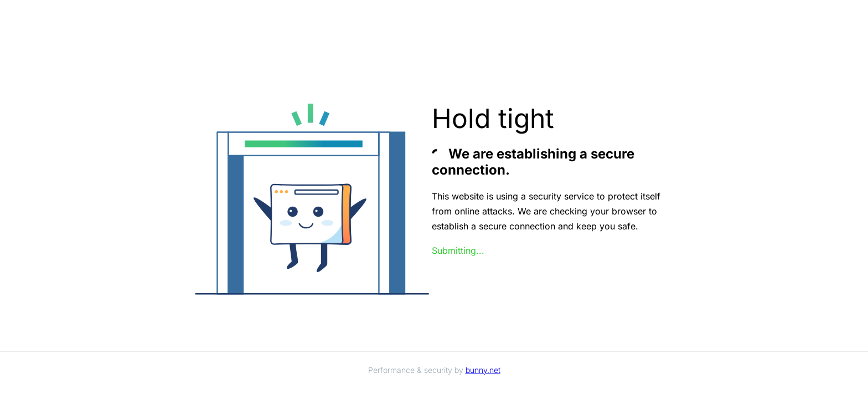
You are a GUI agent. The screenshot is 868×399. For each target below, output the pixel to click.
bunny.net (483, 370)
